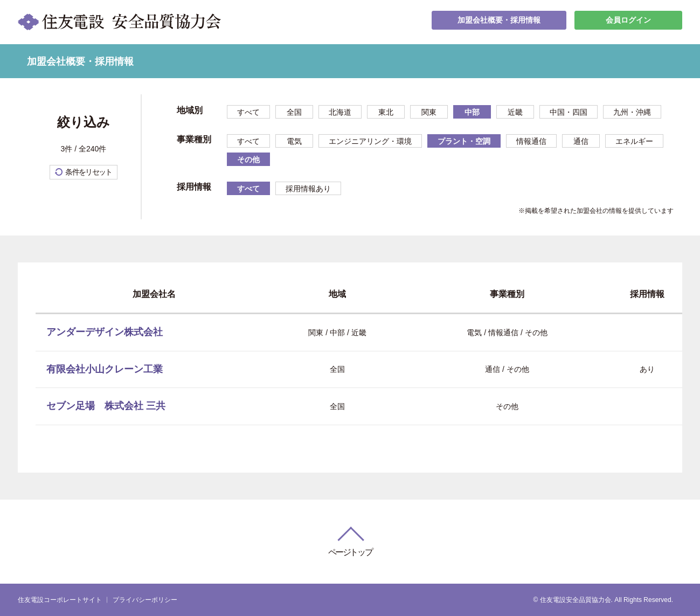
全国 (294, 112)
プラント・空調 (464, 141)
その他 (248, 160)
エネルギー (634, 141)
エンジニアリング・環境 (370, 141)
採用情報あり (308, 189)
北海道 (340, 112)
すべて (248, 112)
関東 (429, 112)
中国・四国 (569, 112)
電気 (294, 141)
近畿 (515, 112)
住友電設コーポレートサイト (60, 600)
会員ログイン (628, 22)
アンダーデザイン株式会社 (105, 332)
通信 (581, 141)
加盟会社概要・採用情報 (499, 22)
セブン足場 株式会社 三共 (106, 406)
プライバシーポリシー (145, 600)
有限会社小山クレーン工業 (105, 369)
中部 (472, 112)
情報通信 (531, 141)
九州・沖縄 (632, 112)
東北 (386, 112)
